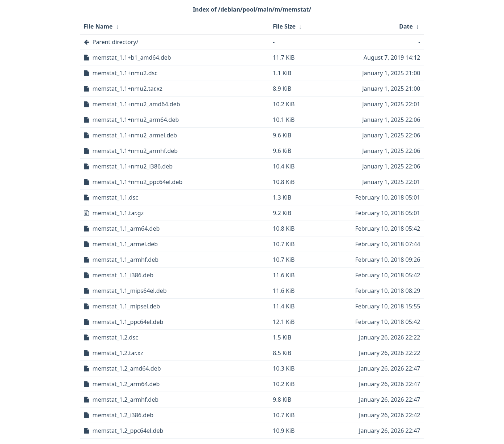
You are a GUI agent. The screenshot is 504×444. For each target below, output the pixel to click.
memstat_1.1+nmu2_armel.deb (135, 135)
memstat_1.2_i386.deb (123, 415)
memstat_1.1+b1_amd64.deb (132, 57)
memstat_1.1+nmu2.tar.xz (128, 89)
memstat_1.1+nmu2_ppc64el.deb (138, 182)
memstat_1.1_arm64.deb (126, 229)
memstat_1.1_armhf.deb (126, 260)
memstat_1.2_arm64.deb (126, 384)
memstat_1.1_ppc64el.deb (128, 322)
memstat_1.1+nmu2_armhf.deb (135, 151)
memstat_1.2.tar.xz (118, 353)
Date (406, 26)
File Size (284, 26)
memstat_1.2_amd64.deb (127, 368)
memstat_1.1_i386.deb (123, 275)
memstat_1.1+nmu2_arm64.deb (136, 120)
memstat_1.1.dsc (115, 197)
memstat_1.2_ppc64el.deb (128, 431)
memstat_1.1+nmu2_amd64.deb (136, 104)
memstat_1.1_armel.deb (125, 244)
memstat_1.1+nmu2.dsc (125, 73)
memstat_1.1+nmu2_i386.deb (133, 166)
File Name (98, 26)
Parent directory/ (116, 42)
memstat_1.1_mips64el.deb (130, 291)
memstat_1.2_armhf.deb (126, 400)
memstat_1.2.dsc (115, 337)
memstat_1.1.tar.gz (118, 213)
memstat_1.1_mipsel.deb (126, 306)
